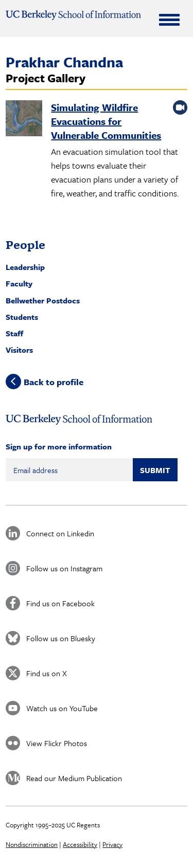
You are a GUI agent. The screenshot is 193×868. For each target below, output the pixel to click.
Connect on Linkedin (60, 533)
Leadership (25, 267)
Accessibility (80, 844)
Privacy (112, 844)
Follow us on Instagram (64, 568)
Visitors (19, 350)
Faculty (19, 283)
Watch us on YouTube (62, 708)
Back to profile (54, 382)
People (25, 245)
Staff (14, 333)
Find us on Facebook (60, 603)
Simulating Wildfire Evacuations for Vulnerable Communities (106, 121)
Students (22, 317)
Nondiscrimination (32, 844)
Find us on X (47, 673)
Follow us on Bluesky (61, 638)
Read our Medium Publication (74, 778)
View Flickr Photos (57, 743)
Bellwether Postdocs (43, 300)
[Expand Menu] (169, 20)
